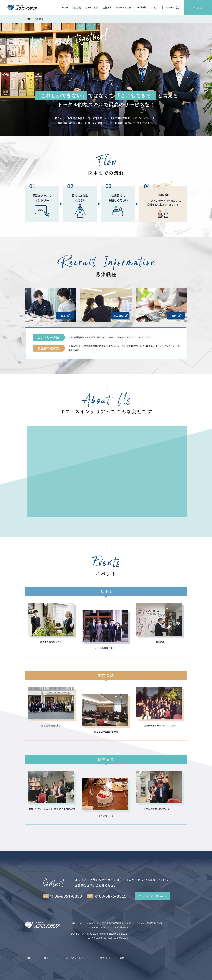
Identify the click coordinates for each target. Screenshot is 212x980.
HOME (65, 7)
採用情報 (142, 7)
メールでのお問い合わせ (153, 896)
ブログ (154, 7)
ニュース (48, 958)
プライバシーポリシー (76, 958)
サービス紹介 (92, 7)
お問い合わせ (198, 7)
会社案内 (107, 7)
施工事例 (77, 7)
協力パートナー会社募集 (112, 958)
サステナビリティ (125, 7)
